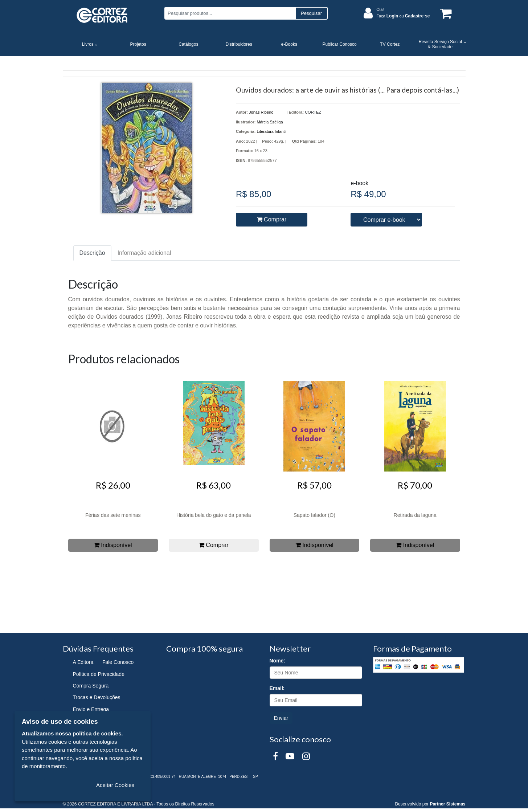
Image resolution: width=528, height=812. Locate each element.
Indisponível (113, 545)
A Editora (83, 662)
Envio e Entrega (91, 709)
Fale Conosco (118, 662)
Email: (277, 688)
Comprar (272, 219)
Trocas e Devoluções (97, 697)
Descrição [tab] (92, 253)
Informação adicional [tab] (144, 253)
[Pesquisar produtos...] (230, 13)
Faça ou (403, 16)
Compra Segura (91, 686)
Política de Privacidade (99, 674)
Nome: (278, 661)
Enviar (281, 718)
